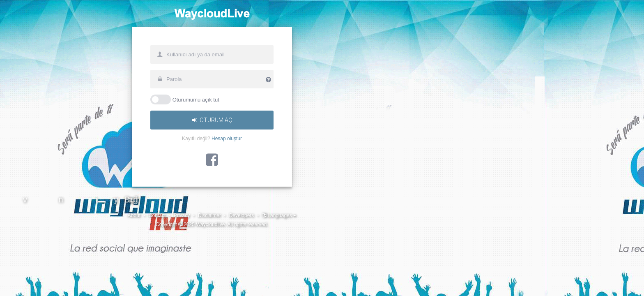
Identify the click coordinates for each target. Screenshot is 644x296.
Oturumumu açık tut (306, 135)
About (17, 284)
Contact (46, 284)
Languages (205, 284)
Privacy (77, 284)
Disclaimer (112, 284)
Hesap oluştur (337, 175)
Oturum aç (322, 156)
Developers (153, 284)
